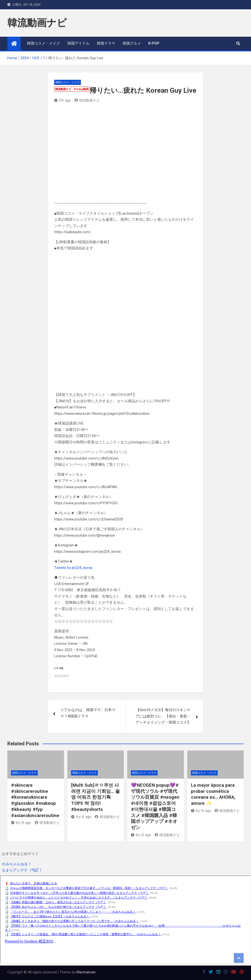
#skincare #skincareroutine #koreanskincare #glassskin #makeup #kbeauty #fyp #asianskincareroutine (35, 800)
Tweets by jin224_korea (73, 568)
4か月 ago (21, 823)
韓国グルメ (132, 43)
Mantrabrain (86, 972)
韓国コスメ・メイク (44, 43)
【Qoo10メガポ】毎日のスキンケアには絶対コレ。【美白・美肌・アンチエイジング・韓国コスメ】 (163, 716)
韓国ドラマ (106, 43)
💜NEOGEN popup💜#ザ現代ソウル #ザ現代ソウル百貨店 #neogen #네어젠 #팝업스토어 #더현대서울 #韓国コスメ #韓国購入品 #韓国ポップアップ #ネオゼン (155, 806)
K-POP (154, 43)
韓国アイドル (78, 43)
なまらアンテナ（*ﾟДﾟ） (23, 870)
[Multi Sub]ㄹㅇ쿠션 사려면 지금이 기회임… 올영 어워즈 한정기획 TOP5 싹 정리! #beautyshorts (95, 797)
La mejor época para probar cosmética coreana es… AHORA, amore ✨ (213, 794)
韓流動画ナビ (37, 23)
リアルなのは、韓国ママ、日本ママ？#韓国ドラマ (88, 713)
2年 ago (63, 100)
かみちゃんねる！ (17, 864)
